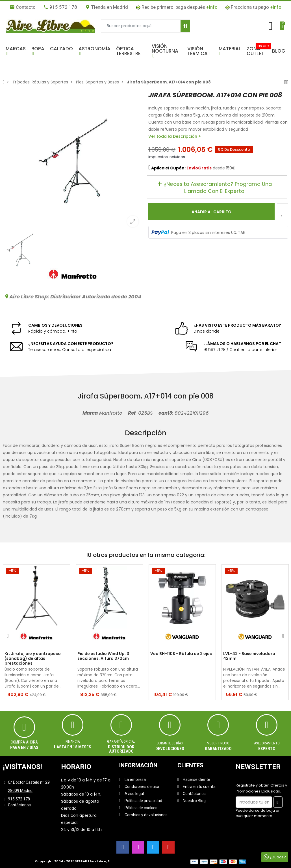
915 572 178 (60, 7)
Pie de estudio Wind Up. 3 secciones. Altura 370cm (103, 656)
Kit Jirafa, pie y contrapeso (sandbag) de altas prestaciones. (33, 658)
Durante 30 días (170, 743)
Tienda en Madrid (107, 7)
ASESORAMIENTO (267, 743)
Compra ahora (24, 742)
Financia (73, 741)
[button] (16, 51)
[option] (73, 161)
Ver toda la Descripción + (175, 136)
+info (212, 7)
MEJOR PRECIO (218, 743)
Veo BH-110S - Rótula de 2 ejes (181, 654)
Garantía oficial (121, 741)
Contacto (23, 7)
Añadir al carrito (211, 212)
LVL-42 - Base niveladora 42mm (249, 656)
